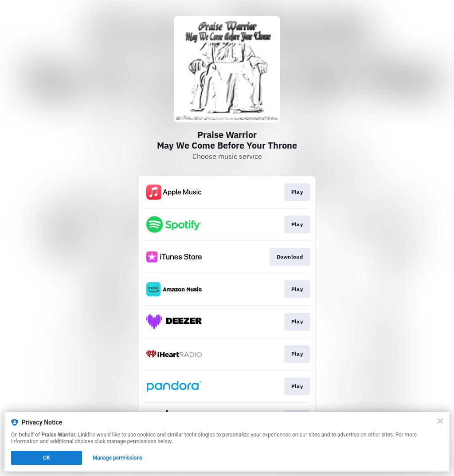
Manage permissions (118, 458)
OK (47, 458)
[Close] (440, 421)
